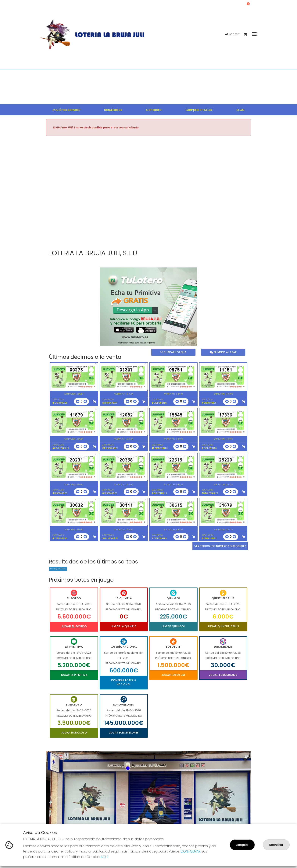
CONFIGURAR (191, 851)
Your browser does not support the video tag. (148, 193)
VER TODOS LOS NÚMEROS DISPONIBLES (220, 546)
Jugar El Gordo (74, 626)
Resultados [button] (113, 110)
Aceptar (242, 845)
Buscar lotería (173, 352)
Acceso (233, 34)
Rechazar (276, 845)
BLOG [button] (240, 110)
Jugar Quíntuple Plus (223, 626)
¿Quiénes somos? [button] (66, 110)
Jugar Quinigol (173, 626)
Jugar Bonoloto (74, 733)
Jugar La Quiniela (124, 626)
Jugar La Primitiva (74, 675)
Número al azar (223, 352)
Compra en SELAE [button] (199, 110)
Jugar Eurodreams (223, 675)
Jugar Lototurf (173, 675)
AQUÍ (104, 857)
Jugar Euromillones (124, 733)
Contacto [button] (154, 110)
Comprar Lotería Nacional (124, 682)
